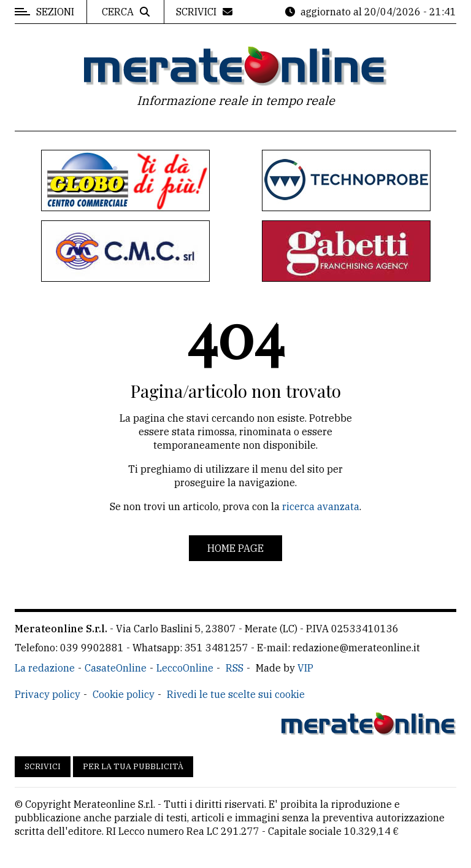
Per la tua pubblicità (133, 766)
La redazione (45, 668)
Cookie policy (124, 694)
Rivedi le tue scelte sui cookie (236, 694)
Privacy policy (48, 694)
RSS (235, 668)
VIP (305, 668)
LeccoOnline (185, 668)
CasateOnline (116, 668)
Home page (235, 548)
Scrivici (43, 766)
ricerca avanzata (321, 506)
